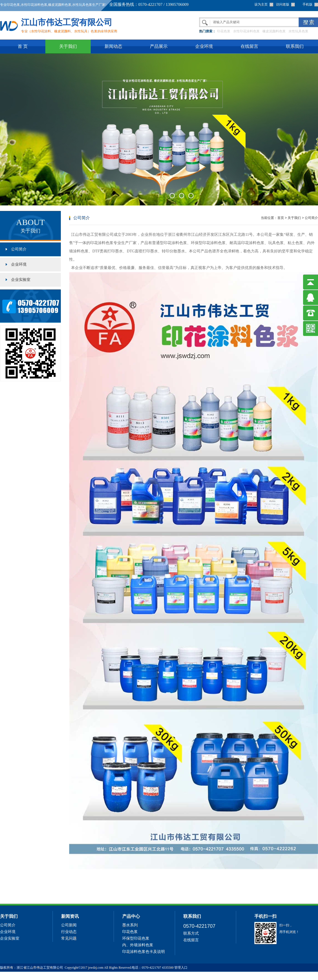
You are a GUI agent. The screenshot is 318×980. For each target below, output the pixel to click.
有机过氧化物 (11, 976)
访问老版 (283, 4)
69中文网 (61, 976)
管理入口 (181, 968)
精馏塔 (27, 976)
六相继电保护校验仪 (83, 976)
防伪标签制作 (43, 976)
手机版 (307, 4)
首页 (281, 218)
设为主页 (261, 4)
